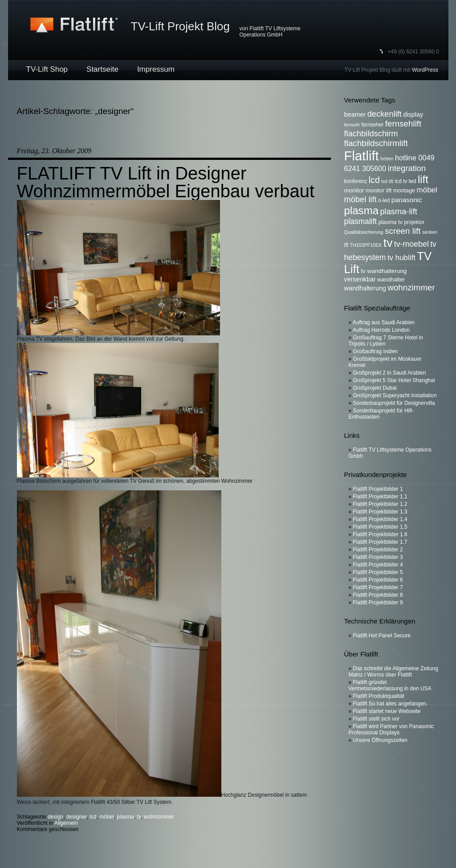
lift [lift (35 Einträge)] (423, 179)
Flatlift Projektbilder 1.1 (380, 497)
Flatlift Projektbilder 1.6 (380, 534)
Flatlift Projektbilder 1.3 (380, 512)
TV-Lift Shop (47, 69)
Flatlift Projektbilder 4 (378, 565)
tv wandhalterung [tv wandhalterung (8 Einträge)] (384, 271)
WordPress (425, 70)
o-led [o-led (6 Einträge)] (384, 200)
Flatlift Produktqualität (379, 696)
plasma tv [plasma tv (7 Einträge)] (391, 222)
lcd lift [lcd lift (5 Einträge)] (387, 181)
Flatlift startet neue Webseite (387, 711)
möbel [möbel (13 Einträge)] (427, 190)
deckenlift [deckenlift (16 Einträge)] (385, 114)
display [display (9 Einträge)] (413, 114)
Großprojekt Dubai (375, 388)
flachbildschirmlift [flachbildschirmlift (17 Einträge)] (376, 143)
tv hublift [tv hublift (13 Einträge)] (401, 258)
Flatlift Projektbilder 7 (378, 587)
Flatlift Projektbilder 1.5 (380, 527)
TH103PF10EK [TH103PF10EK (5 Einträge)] (366, 245)
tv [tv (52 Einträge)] (388, 243)
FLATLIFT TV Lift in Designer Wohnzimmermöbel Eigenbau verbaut (166, 182)
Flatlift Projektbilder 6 (378, 580)
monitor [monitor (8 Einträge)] (354, 190)
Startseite (102, 69)
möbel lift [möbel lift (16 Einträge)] (360, 199)
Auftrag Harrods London (381, 330)
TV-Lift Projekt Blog (181, 26)
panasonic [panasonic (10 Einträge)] (407, 200)
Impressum (156, 69)
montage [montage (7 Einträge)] (404, 191)
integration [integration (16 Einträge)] (407, 168)
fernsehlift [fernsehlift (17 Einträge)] (403, 124)
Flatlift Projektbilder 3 (378, 557)
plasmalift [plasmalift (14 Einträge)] (361, 221)
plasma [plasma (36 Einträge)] (362, 210)
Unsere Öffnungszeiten (381, 740)
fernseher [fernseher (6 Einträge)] (372, 125)
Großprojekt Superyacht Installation (395, 395)
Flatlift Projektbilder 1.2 (380, 504)
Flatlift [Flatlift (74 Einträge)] (362, 156)
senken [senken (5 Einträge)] (430, 232)
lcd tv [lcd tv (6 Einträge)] (401, 181)
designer (76, 817)
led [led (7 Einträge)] (413, 181)
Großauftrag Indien (376, 351)
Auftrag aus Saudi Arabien (384, 322)
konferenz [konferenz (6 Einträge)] (356, 181)
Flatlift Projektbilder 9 (378, 603)
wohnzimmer (159, 817)
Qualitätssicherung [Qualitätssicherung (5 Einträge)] (364, 232)
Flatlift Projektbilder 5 (378, 572)
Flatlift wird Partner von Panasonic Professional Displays (391, 729)
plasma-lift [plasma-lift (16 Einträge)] (398, 211)
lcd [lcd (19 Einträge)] (374, 180)
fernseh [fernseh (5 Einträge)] (352, 125)
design (55, 817)
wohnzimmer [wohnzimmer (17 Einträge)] (411, 287)
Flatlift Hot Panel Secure (382, 636)
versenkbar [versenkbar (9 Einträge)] (360, 279)
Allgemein (66, 823)
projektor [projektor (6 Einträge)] (414, 222)
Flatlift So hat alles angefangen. (391, 704)
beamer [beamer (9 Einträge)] (355, 114)
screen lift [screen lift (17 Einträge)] (403, 231)
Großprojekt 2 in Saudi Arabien (390, 373)
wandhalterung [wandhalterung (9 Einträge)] (365, 288)
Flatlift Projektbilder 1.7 (380, 542)
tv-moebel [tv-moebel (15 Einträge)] (411, 244)
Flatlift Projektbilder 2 (378, 550)
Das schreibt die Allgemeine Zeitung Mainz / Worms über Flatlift (393, 672)
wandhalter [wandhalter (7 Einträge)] (391, 280)
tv (139, 817)
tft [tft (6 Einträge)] (346, 245)
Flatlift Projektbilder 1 (378, 489)
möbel (107, 817)
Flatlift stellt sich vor (377, 719)
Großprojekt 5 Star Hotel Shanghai (394, 380)
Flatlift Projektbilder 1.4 (380, 519)
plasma (125, 817)
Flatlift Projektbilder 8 (378, 595)
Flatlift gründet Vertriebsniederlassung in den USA (390, 685)
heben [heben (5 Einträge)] (387, 159)
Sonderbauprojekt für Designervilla (394, 403)
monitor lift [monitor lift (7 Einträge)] (379, 191)
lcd (93, 817)
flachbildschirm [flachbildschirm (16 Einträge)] (371, 133)
